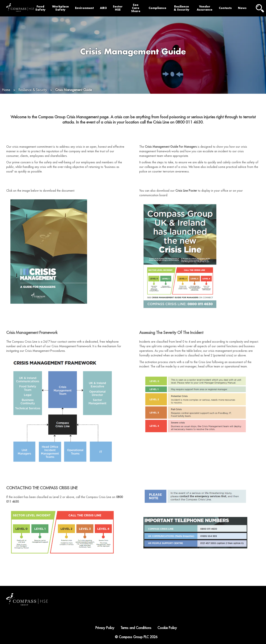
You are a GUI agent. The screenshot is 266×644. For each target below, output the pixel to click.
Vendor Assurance (205, 8)
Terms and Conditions (136, 628)
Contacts (225, 8)
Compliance (157, 8)
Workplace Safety (60, 8)
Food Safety (40, 8)
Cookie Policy (167, 628)
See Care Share (136, 8)
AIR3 (103, 8)
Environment (84, 8)
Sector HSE (118, 8)
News (242, 8)
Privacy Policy (105, 628)
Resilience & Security (182, 8)
